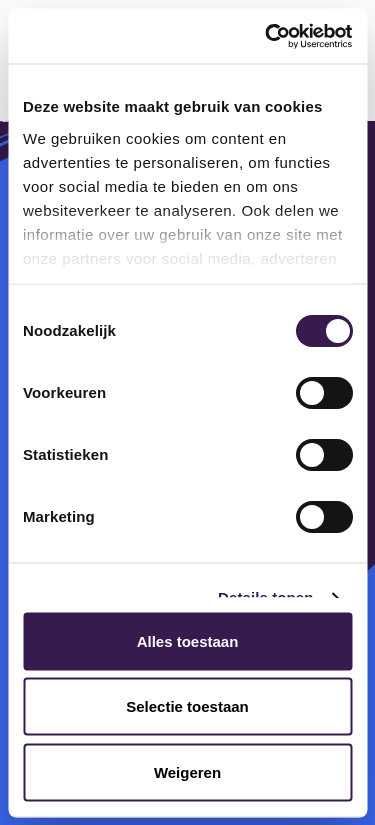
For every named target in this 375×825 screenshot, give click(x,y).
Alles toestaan (188, 640)
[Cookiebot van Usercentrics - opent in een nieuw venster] (267, 36)
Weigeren (187, 771)
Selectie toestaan (187, 706)
